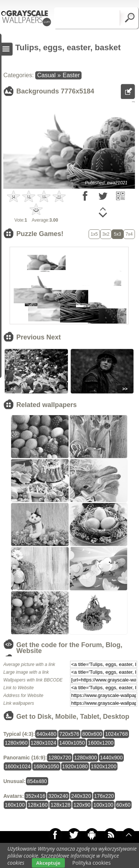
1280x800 (86, 758)
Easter (71, 75)
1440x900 (112, 758)
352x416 (36, 796)
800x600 (92, 734)
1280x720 (60, 758)
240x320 (81, 796)
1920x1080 (75, 766)
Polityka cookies (92, 863)
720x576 (69, 734)
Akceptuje (48, 863)
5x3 (117, 234)
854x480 (37, 781)
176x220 (104, 796)
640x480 (46, 734)
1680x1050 (46, 766)
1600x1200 (101, 743)
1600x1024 (18, 766)
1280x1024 (44, 743)
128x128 (60, 805)
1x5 (94, 234)
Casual (46, 75)
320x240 (58, 796)
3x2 (106, 234)
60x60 (123, 805)
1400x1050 (72, 743)
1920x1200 (104, 766)
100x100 (103, 805)
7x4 (129, 234)
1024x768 (116, 734)
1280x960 (16, 743)
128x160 (38, 805)
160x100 (15, 805)
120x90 (82, 805)
